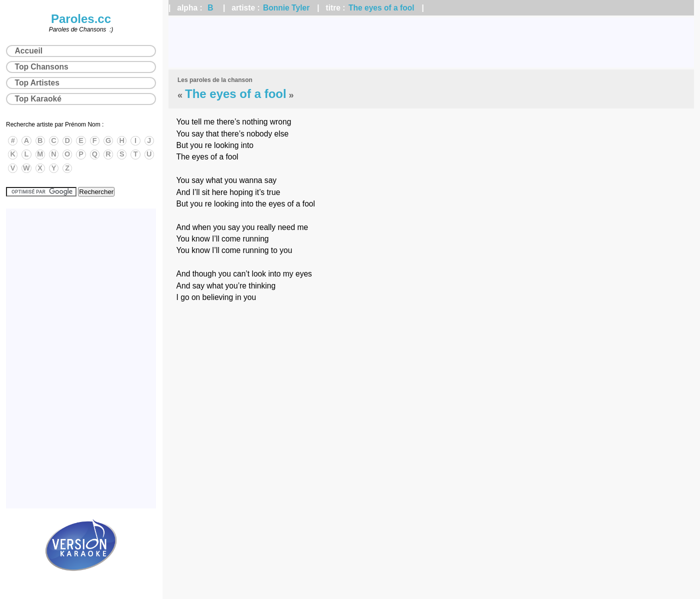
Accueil (29, 51)
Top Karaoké (38, 99)
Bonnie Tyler (286, 8)
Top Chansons (42, 67)
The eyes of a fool (381, 8)
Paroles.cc (81, 19)
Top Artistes (37, 83)
